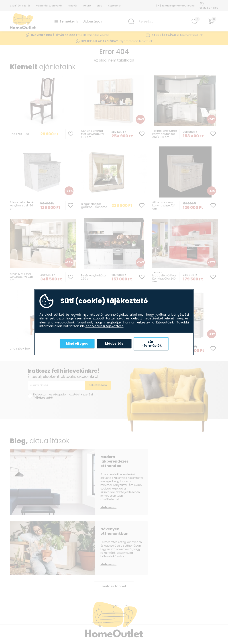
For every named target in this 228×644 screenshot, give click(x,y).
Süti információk (151, 344)
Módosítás (114, 344)
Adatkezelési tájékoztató (105, 326)
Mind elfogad (77, 344)
